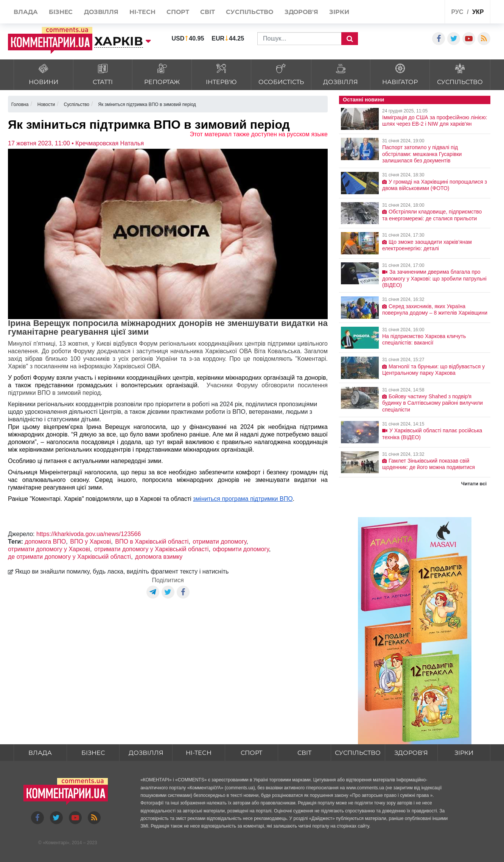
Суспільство (358, 753)
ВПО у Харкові (90, 542)
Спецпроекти (411, 13)
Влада (40, 753)
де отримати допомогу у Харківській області (69, 557)
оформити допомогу (241, 549)
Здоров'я (411, 753)
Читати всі (474, 484)
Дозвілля (146, 753)
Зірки (464, 753)
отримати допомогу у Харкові (49, 549)
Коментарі (56, 843)
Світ (304, 753)
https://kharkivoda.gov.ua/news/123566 (89, 534)
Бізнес (93, 753)
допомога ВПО (45, 542)
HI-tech (199, 753)
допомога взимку (159, 557)
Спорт (251, 753)
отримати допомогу (219, 542)
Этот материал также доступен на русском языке (259, 134)
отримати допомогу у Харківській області (151, 549)
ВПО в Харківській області (152, 542)
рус (457, 12)
